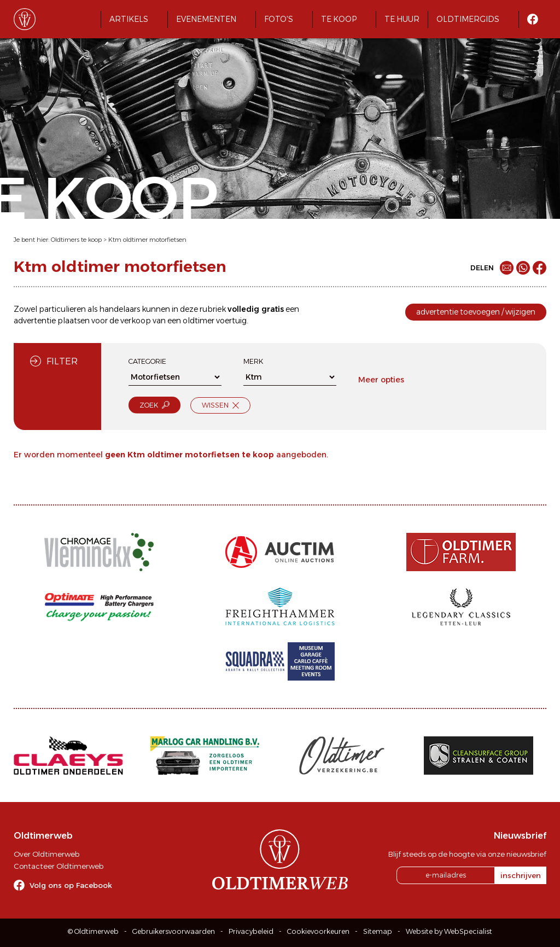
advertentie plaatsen (52, 321)
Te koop (339, 19)
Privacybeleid (251, 931)
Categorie (147, 361)
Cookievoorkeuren (318, 931)
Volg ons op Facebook (71, 885)
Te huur (402, 19)
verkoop (136, 321)
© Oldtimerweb (93, 931)
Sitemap (378, 931)
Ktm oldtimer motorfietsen (147, 240)
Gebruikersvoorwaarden (174, 931)
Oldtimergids (468, 19)
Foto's (279, 19)
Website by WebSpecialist (449, 931)
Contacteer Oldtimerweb (59, 866)
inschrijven (521, 875)
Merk (253, 361)
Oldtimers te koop (76, 240)
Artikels (129, 19)
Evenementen (206, 19)
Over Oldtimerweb (46, 854)
